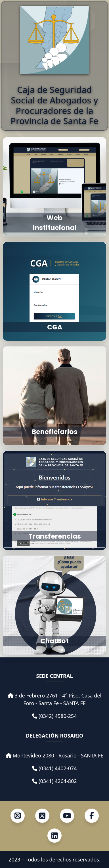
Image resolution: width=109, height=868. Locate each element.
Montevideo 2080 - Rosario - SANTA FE (58, 755)
